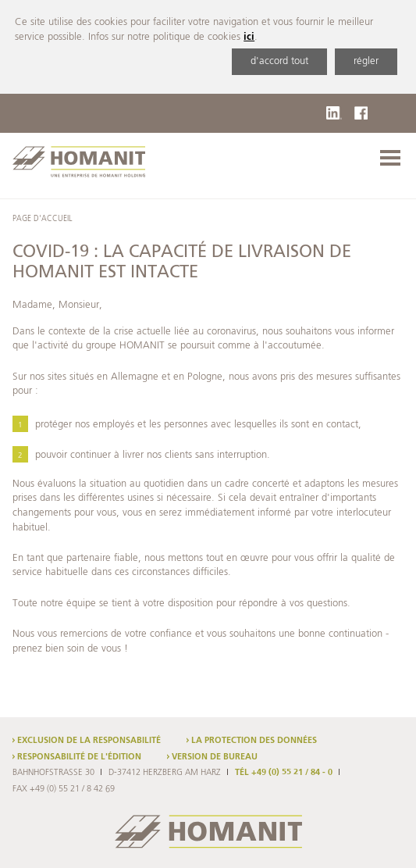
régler (366, 61)
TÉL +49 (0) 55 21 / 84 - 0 (284, 773)
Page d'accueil (42, 219)
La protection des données (254, 741)
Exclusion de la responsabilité (89, 741)
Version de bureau (215, 757)
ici (249, 37)
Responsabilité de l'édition (79, 757)
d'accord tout (279, 61)
